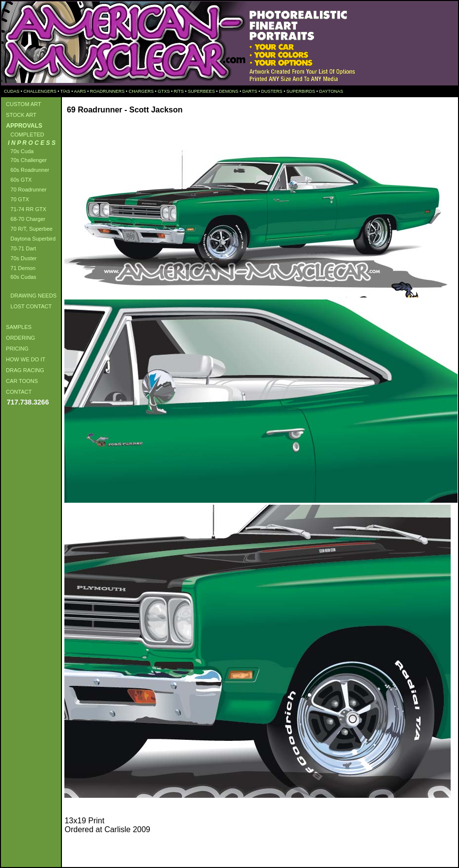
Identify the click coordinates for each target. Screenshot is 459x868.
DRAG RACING (24, 370)
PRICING (16, 349)
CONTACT (17, 392)
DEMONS (229, 91)
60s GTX (17, 180)
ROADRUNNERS (107, 91)
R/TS (179, 91)
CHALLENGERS (40, 91)
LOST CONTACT (27, 306)
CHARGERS (141, 91)
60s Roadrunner (26, 170)
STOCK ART (20, 115)
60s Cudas (20, 277)
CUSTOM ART (22, 104)
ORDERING (19, 338)
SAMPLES (17, 327)
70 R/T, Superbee (28, 229)
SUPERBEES (201, 91)
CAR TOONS (20, 381)
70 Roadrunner (25, 190)
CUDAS (11, 91)
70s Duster (20, 258)
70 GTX (16, 199)
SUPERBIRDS (301, 91)
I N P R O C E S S (29, 143)
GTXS (164, 91)
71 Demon (19, 268)
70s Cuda (18, 151)
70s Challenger (25, 160)
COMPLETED (24, 135)
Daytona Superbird (29, 239)
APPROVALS (23, 126)
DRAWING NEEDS (30, 296)
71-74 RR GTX (25, 209)
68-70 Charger (24, 219)
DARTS (250, 91)
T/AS (65, 91)
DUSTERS (272, 91)
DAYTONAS (331, 91)
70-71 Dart (19, 248)
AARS (80, 91)
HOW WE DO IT (24, 359)
